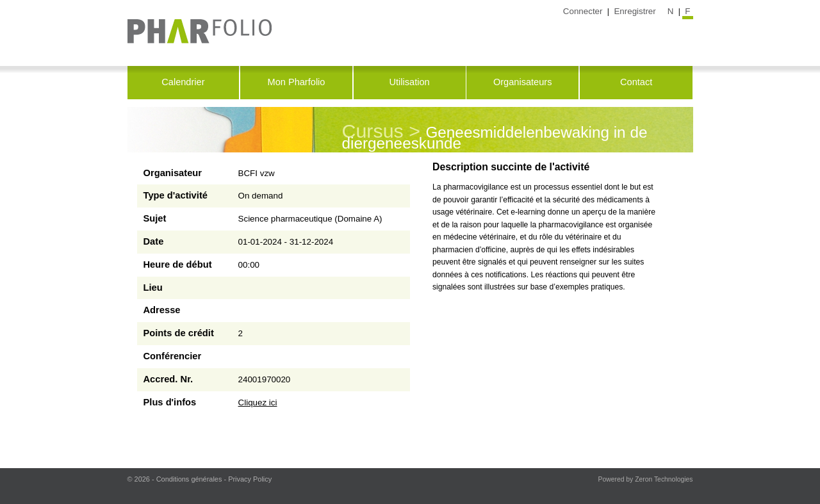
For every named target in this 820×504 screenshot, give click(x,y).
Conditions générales (189, 479)
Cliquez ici (258, 402)
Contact (636, 82)
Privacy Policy (250, 479)
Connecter (583, 11)
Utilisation (409, 82)
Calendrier (183, 82)
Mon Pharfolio (297, 82)
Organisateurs (523, 82)
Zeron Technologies (664, 479)
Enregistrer (635, 11)
